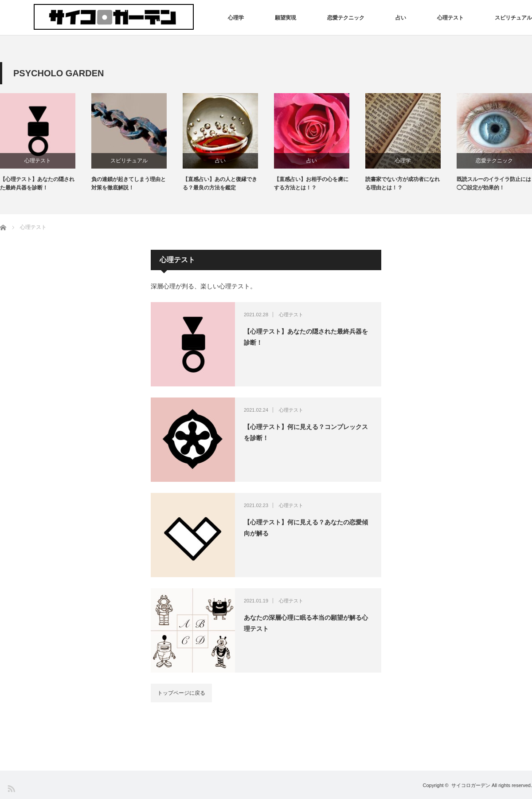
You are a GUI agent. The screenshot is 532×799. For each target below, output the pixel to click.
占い (401, 18)
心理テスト (450, 18)
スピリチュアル (513, 18)
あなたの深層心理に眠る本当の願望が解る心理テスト (306, 623)
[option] (46, 143)
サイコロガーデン (471, 785)
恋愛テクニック (346, 18)
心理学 (236, 18)
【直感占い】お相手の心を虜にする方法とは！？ (311, 183)
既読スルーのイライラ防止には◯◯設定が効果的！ (494, 183)
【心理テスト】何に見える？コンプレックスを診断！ (306, 432)
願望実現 (286, 18)
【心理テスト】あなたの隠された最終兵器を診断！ (37, 183)
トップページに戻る (181, 693)
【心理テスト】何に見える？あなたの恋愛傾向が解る (306, 528)
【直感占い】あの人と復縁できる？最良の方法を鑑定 (220, 183)
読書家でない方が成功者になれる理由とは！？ (403, 183)
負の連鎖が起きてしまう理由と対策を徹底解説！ (129, 183)
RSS (11, 788)
